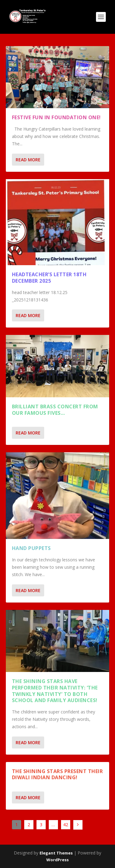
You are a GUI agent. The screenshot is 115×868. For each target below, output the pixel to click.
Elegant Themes (56, 853)
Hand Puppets (31, 548)
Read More (28, 160)
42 (66, 825)
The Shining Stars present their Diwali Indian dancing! (57, 774)
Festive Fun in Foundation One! (56, 117)
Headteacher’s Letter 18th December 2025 (49, 278)
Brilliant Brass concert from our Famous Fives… (55, 410)
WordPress (57, 860)
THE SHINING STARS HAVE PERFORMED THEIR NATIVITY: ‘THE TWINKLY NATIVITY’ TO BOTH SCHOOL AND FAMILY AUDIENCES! (55, 691)
